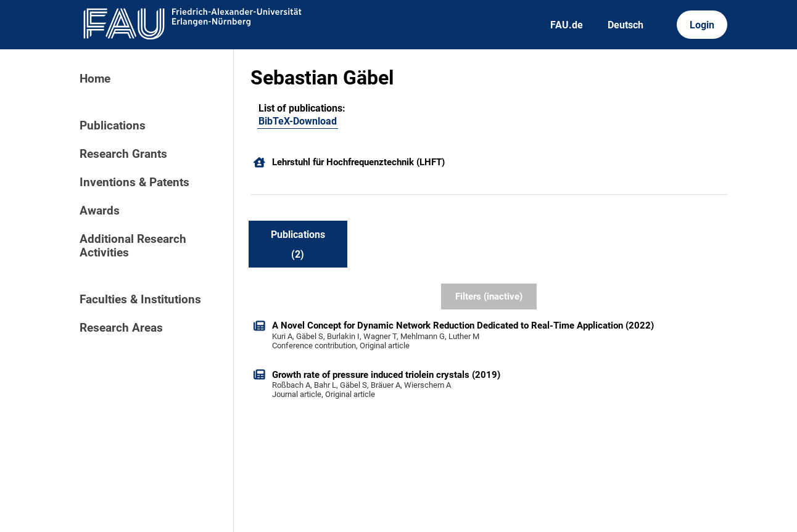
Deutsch (626, 25)
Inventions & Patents (134, 182)
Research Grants (123, 154)
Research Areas (121, 328)
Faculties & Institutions (140, 300)
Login (702, 25)
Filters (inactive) (489, 297)
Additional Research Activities (133, 246)
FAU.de (567, 25)
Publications (113, 126)
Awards (100, 211)
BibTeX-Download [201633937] (298, 121)
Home (95, 79)
